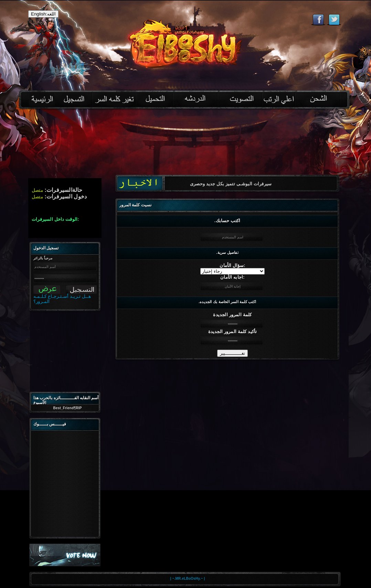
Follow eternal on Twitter (334, 20)
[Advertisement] (66, 350)
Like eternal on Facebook (318, 20)
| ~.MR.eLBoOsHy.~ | (188, 579)
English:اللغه (43, 14)
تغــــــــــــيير (232, 353)
